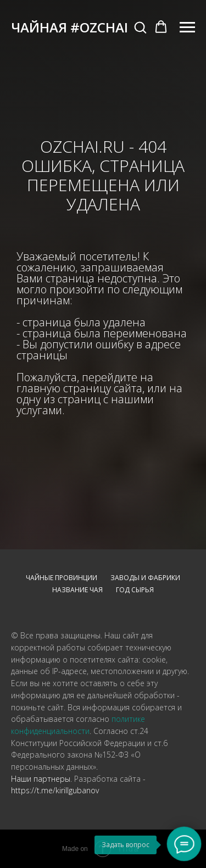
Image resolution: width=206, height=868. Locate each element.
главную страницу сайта (79, 388)
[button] (140, 27)
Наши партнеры (41, 779)
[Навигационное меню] (187, 27)
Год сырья (135, 590)
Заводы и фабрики (145, 578)
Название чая (77, 590)
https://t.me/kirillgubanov (55, 790)
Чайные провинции (62, 578)
